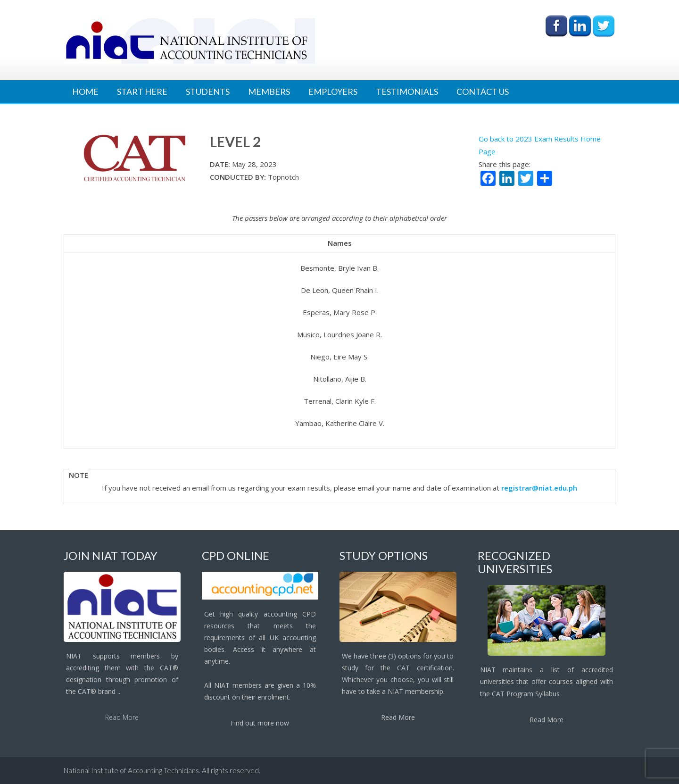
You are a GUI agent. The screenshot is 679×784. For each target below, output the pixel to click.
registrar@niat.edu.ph (539, 488)
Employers (333, 92)
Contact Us (483, 92)
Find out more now (260, 723)
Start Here (142, 92)
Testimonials (407, 92)
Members (269, 92)
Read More (122, 717)
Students (208, 92)
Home (85, 92)
